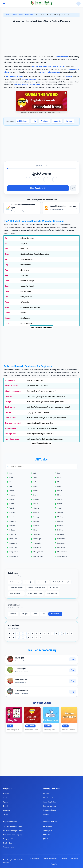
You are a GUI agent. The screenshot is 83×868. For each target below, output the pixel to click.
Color (35, 482)
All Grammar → (55, 614)
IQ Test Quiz (54, 588)
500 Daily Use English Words (13, 831)
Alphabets (57, 121)
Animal (60, 499)
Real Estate (61, 548)
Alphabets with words (51, 798)
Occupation (37, 543)
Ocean (36, 486)
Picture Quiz (29, 582)
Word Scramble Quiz (16, 594)
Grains (60, 504)
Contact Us (75, 858)
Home (7, 15)
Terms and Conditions (50, 858)
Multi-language (15, 582)
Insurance (61, 534)
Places (36, 504)
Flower (60, 495)
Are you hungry (10, 428)
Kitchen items (38, 556)
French (6, 806)
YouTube (47, 835)
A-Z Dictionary (22, 121)
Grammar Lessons (50, 806)
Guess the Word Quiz (35, 594)
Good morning (10, 381)
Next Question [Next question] (38, 188)
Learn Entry (7, 860)
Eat (6, 238)
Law (59, 473)
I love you (8, 402)
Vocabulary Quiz (52, 594)
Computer (13, 521)
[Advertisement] (41, 39)
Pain (7, 270)
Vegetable (37, 534)
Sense (7, 286)
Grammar (69, 121)
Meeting (60, 517)
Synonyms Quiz (43, 582)
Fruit (11, 486)
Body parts (13, 543)
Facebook (48, 827)
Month (60, 482)
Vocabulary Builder (50, 802)
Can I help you (10, 407)
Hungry (8, 323)
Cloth (59, 486)
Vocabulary (45, 121)
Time (35, 478)
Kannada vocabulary (61, 57)
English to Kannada (17, 15)
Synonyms (13, 614)
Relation (60, 530)
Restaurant (61, 543)
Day (11, 473)
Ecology (36, 517)
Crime (36, 491)
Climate (36, 513)
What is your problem (13, 391)
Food (59, 478)
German (6, 794)
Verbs (35, 614)
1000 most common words (13, 827)
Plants (12, 499)
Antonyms (25, 614)
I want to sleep (10, 418)
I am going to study (12, 439)
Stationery (13, 539)
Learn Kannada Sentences (41, 443)
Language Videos (9, 839)
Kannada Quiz (30, 15)
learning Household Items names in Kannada (49, 66)
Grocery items (62, 556)
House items (14, 556)
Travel (12, 508)
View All (6, 814)
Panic (7, 302)
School (12, 504)
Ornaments (61, 539)
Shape (12, 491)
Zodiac (36, 495)
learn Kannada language (15, 76)
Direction (13, 534)
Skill (7, 297)
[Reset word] (73, 188)
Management (38, 552)
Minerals (36, 521)
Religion (12, 526)
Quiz (34, 121)
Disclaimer (64, 858)
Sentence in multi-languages (13, 835)
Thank (7, 307)
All (6, 243)
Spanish (6, 802)
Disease (12, 513)
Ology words (14, 552)
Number (36, 499)
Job (35, 473)
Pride (7, 281)
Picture (36, 530)
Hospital (36, 526)
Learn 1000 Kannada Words (42, 327)
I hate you (9, 396)
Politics (60, 521)
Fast (7, 259)
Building (12, 530)
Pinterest (47, 839)
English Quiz (8, 843)
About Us (54, 864)
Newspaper (37, 548)
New (7, 249)
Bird (11, 482)
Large (7, 291)
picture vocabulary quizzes (50, 72)
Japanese (7, 810)
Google (60, 508)
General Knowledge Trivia (37, 588)
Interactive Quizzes (50, 810)
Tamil (5, 798)
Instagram (48, 831)
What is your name (12, 386)
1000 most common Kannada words (27, 85)
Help (7, 265)
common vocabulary (29, 79)
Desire (7, 313)
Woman (8, 318)
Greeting (60, 526)
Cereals (12, 517)
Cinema (36, 508)
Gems (11, 478)
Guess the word (9, 847)
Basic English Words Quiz (61, 582)
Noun (44, 614)
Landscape (37, 539)
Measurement (62, 552)
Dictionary (47, 814)
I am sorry (9, 412)
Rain (7, 275)
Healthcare (13, 548)
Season (12, 495)
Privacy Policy (35, 858)
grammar (69, 76)
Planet (60, 491)
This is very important (13, 423)
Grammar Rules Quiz (16, 588)
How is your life (11, 434)
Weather (60, 513)
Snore (7, 254)
